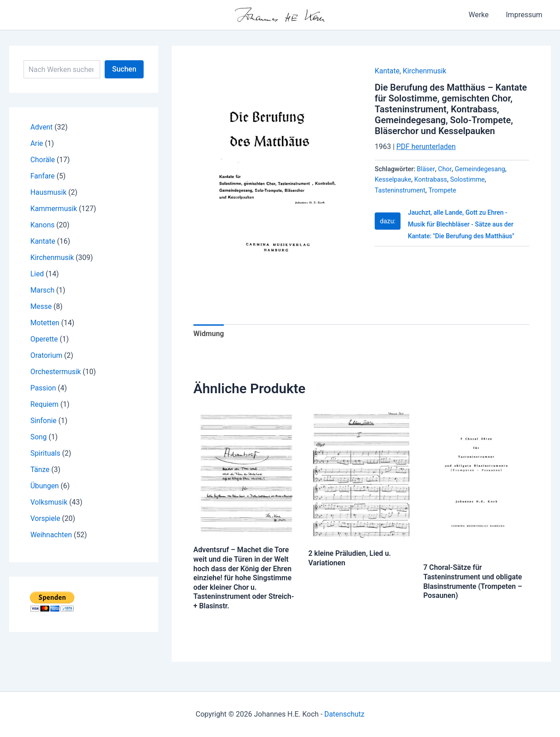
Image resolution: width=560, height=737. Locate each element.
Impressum (526, 15)
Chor (445, 169)
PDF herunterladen (426, 147)
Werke (483, 15)
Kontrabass (431, 180)
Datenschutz (344, 714)
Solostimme (468, 180)
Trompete (443, 190)
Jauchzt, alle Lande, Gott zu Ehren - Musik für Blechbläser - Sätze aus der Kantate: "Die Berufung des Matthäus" (461, 224)
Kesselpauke (393, 180)
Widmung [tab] (209, 334)
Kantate (387, 71)
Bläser (426, 169)
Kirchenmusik (425, 71)
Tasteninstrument (400, 190)
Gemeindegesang (480, 169)
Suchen (124, 69)
